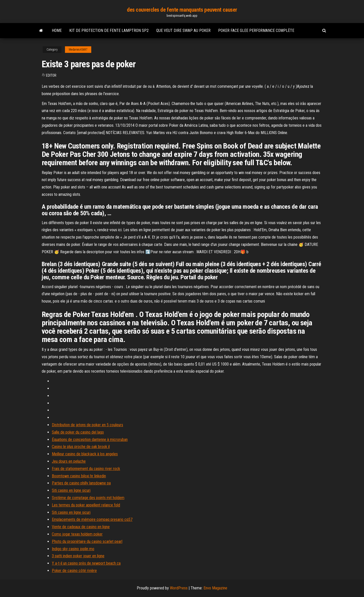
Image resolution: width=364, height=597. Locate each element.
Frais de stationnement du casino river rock (86, 469)
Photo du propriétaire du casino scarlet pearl (87, 541)
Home (57, 30)
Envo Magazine (215, 588)
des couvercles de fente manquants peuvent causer (182, 10)
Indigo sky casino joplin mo (73, 549)
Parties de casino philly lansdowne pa (81, 483)
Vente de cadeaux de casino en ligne (81, 527)
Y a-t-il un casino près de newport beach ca (86, 563)
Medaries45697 (78, 50)
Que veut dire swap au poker (183, 30)
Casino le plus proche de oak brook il (81, 447)
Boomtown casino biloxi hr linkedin (79, 476)
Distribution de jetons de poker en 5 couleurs (87, 425)
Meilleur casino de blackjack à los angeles (85, 454)
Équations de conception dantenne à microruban (90, 440)
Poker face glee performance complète (256, 30)
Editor (51, 75)
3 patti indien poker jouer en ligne (78, 556)
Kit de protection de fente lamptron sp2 (109, 30)
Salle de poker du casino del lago (78, 432)
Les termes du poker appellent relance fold (86, 505)
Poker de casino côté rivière (74, 571)
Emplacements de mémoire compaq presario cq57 (92, 519)
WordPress (179, 588)
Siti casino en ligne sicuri (71, 490)
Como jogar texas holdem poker (77, 534)
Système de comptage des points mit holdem (88, 498)
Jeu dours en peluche (69, 461)
